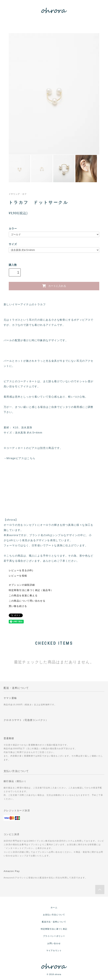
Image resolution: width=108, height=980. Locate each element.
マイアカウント (54, 951)
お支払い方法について (54, 915)
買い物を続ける (18, 606)
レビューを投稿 (18, 576)
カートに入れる (54, 286)
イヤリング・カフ (18, 194)
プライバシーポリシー (54, 936)
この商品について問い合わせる (27, 601)
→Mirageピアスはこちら (19, 458)
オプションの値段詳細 (22, 585)
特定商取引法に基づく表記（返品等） (31, 590)
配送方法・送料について (54, 922)
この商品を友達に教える (23, 596)
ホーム (54, 907)
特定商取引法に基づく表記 (54, 929)
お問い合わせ (54, 943)
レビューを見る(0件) (21, 570)
